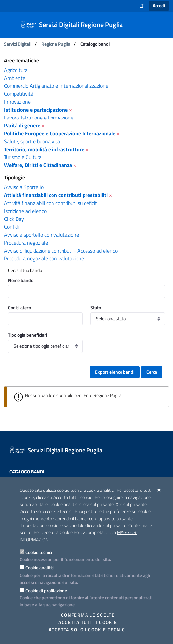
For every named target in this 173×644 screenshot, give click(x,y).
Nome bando (21, 280)
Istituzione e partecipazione (36, 110)
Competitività (19, 94)
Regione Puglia (56, 44)
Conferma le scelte (88, 615)
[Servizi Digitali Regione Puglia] (76, 25)
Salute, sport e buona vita (32, 141)
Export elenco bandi (115, 372)
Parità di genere (22, 125)
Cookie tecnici (39, 552)
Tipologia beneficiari (27, 335)
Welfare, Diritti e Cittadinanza (38, 165)
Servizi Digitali (18, 44)
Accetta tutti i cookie (88, 622)
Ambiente (15, 78)
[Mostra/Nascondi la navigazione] (13, 24)
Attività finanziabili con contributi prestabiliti (56, 195)
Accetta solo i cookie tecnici (88, 630)
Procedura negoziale (26, 243)
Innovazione (17, 102)
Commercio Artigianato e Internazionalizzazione (56, 86)
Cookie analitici (40, 568)
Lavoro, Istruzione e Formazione (39, 118)
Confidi (11, 227)
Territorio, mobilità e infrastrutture (44, 149)
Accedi (159, 6)
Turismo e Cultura (23, 157)
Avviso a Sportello (24, 187)
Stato (96, 307)
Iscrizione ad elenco (25, 211)
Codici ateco (19, 307)
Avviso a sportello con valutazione (41, 235)
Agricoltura (16, 70)
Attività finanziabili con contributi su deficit (51, 203)
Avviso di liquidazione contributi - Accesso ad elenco (61, 251)
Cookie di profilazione (46, 590)
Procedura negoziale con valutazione (44, 258)
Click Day (14, 219)
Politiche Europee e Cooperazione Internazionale (60, 133)
